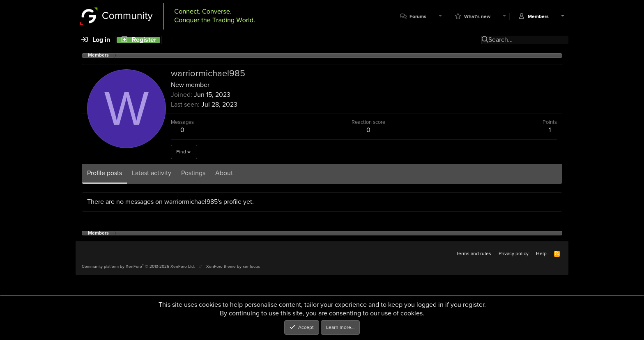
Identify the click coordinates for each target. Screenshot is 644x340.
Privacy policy (514, 253)
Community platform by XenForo (138, 266)
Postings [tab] (193, 173)
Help (541, 253)
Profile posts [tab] (105, 173)
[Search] (167, 40)
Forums (418, 17)
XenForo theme (221, 266)
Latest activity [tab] (152, 173)
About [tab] (224, 173)
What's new (477, 17)
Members (538, 17)
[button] (440, 17)
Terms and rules (474, 253)
